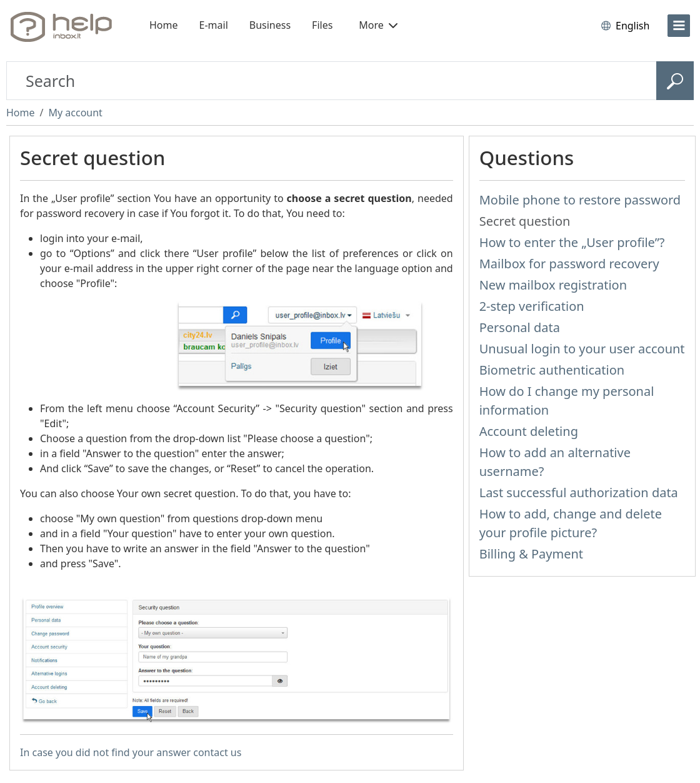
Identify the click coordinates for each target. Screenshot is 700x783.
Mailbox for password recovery (569, 264)
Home (164, 25)
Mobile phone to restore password (580, 200)
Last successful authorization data (579, 493)
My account (75, 113)
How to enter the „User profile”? (572, 242)
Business (270, 25)
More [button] (378, 25)
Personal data (520, 327)
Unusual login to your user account (582, 349)
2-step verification (532, 306)
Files (322, 25)
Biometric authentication (552, 370)
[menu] (679, 26)
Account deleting (529, 431)
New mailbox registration (553, 285)
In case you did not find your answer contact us (131, 752)
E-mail (214, 25)
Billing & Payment (531, 554)
